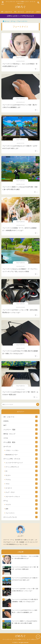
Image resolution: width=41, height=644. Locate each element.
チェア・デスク (10, 492)
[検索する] (38, 404)
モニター (8, 475)
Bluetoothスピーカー (12, 455)
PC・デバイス (19, 12)
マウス (7, 484)
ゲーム (13, 21)
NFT (5, 425)
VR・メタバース (6, 12)
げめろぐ (20, 7)
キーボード (9, 488)
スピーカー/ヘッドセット (13, 496)
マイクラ (8, 505)
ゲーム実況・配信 (9, 442)
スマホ (6, 438)
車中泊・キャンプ (9, 434)
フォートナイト (22, 21)
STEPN (6, 421)
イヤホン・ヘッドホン (12, 450)
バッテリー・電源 (9, 430)
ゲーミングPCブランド (12, 467)
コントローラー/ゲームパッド (14, 463)
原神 (7, 509)
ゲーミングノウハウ (10, 517)
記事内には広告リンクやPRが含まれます (21, 16)
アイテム (8, 480)
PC (6, 471)
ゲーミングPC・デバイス (12, 459)
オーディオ (30, 12)
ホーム (6, 21)
